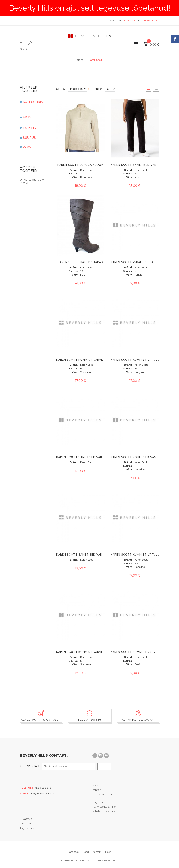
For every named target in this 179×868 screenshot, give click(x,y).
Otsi (23, 43)
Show (98, 89)
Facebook (74, 852)
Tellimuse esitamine (104, 807)
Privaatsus (26, 819)
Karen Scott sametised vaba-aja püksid (144, 165)
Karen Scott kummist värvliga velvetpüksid (94, 360)
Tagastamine (27, 828)
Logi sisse (130, 20)
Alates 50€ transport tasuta (41, 720)
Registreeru (151, 20)
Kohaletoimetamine (104, 811)
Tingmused (99, 802)
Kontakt (97, 790)
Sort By (61, 89)
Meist (95, 785)
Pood (86, 852)
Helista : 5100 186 (90, 720)
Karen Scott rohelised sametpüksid (141, 457)
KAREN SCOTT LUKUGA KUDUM (81, 165)
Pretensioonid (28, 824)
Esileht (79, 60)
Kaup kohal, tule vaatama (138, 720)
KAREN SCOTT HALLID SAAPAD (80, 262)
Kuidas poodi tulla (103, 795)
